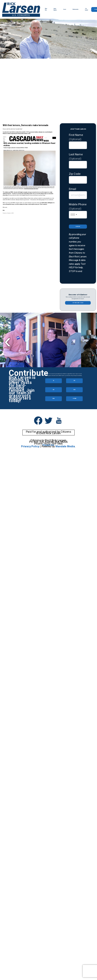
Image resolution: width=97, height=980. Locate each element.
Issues (65, 9)
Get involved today (78, 303)
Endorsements (76, 9)
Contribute (28, 373)
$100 (74, 390)
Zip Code (78, 178)
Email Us (48, 445)
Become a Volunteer (78, 295)
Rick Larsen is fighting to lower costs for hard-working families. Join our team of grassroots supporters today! (22, 389)
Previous (8, 341)
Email (78, 193)
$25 (74, 381)
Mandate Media (65, 446)
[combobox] (74, 214)
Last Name (78, 161)
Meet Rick (46, 9)
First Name (78, 141)
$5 (54, 381)
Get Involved (86, 9)
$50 (54, 390)
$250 (54, 398)
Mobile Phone (78, 211)
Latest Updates (55, 9)
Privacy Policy (30, 446)
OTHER (75, 398)
